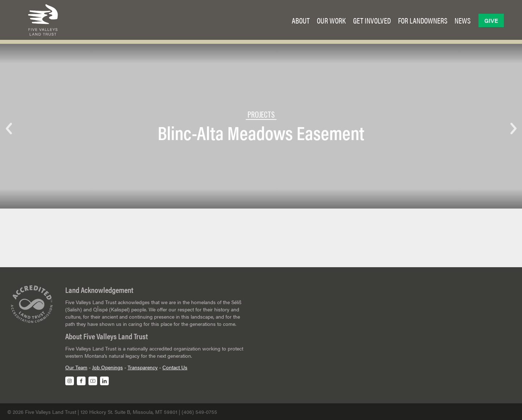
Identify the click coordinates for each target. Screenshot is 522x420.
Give (491, 20)
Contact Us (175, 367)
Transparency (143, 367)
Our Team (76, 367)
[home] (43, 20)
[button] (301, 20)
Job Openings (107, 367)
